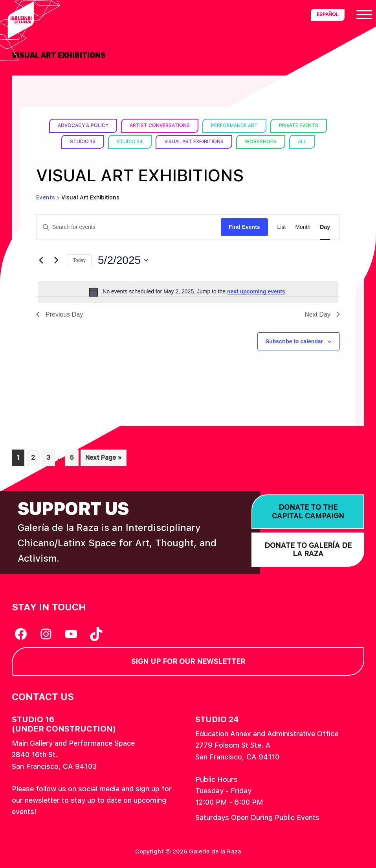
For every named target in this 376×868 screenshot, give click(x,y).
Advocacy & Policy (83, 125)
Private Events (299, 125)
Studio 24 (130, 142)
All (302, 142)
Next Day (322, 314)
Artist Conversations (160, 125)
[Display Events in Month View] (303, 227)
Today (79, 260)
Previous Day (60, 314)
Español (328, 15)
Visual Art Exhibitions (194, 142)
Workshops (261, 142)
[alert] (188, 292)
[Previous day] (41, 260)
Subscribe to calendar (294, 341)
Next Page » (103, 459)
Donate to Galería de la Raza (308, 550)
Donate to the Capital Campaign (308, 511)
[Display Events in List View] (282, 227)
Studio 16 (83, 142)
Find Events (244, 227)
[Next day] (56, 260)
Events (46, 197)
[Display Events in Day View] (325, 227)
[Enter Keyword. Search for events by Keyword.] (129, 227)
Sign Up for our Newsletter (188, 661)
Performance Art (234, 125)
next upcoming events (256, 291)
